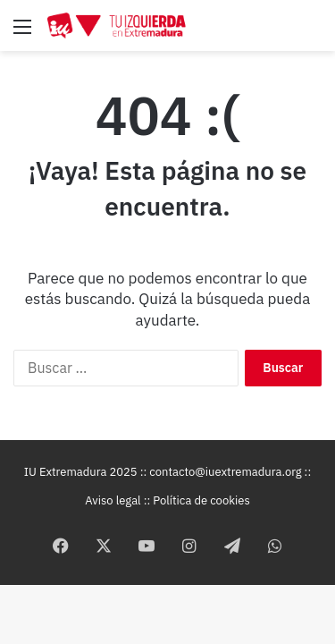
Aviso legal (113, 500)
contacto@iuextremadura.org (225, 472)
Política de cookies (201, 500)
